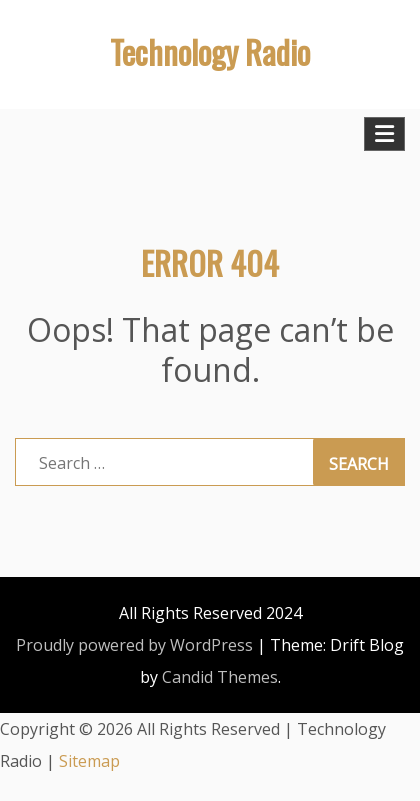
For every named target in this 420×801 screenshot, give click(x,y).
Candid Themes (220, 677)
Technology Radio (210, 51)
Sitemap (89, 761)
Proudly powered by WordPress (134, 645)
